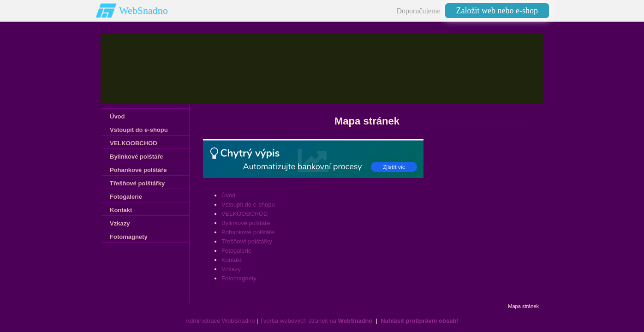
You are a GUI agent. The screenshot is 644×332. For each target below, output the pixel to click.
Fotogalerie (236, 251)
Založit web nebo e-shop (497, 11)
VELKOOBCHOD (244, 214)
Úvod (228, 195)
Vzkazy (231, 269)
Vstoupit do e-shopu (248, 205)
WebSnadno (143, 10)
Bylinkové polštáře (246, 223)
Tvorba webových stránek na (316, 321)
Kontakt (232, 260)
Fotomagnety (239, 278)
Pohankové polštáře (248, 232)
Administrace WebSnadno (220, 321)
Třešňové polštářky (247, 241)
